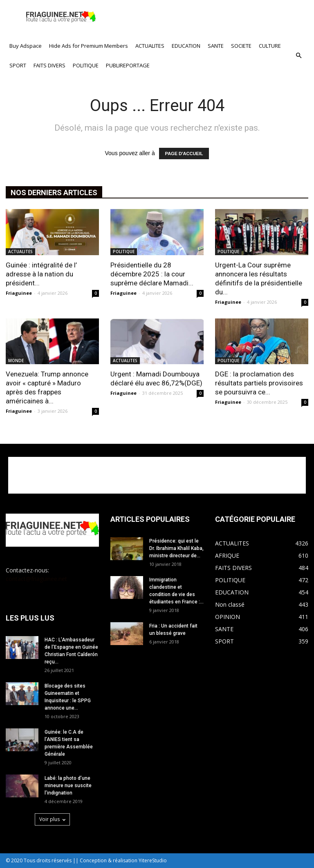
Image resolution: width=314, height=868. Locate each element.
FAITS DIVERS (49, 65)
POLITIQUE (86, 65)
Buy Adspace (26, 46)
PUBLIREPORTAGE (128, 65)
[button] (298, 56)
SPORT (18, 65)
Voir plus (52, 819)
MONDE (16, 361)
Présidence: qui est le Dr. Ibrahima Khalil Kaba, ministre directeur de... (176, 548)
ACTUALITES (150, 46)
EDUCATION (186, 46)
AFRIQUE (227, 555)
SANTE (216, 46)
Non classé (230, 604)
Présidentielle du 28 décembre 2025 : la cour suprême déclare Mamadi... (152, 274)
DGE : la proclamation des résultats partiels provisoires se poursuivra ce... (259, 383)
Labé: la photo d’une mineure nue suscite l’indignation (68, 786)
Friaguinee (19, 293)
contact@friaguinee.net (36, 579)
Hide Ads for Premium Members (89, 46)
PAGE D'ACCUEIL (184, 154)
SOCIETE (241, 46)
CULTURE (270, 46)
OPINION (228, 617)
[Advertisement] (212, 18)
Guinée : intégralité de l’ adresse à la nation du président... (41, 274)
